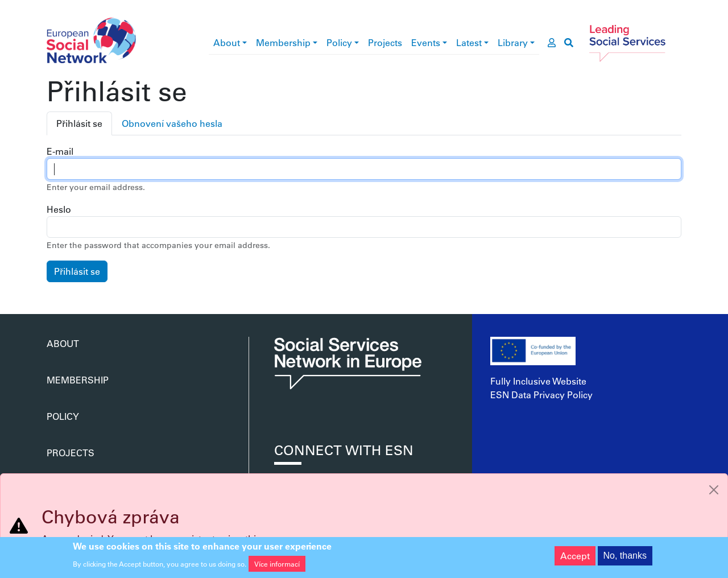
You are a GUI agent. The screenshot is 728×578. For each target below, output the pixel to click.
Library (513, 42)
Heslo (59, 209)
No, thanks (625, 558)
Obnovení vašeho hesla (172, 123)
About (227, 42)
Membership (283, 42)
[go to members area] (552, 43)
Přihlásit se (79, 123)
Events (426, 42)
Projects (385, 42)
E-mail (60, 151)
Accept (575, 558)
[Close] (714, 490)
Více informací (277, 565)
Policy (339, 42)
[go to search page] (569, 43)
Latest (469, 42)
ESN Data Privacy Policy (541, 395)
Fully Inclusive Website (538, 381)
